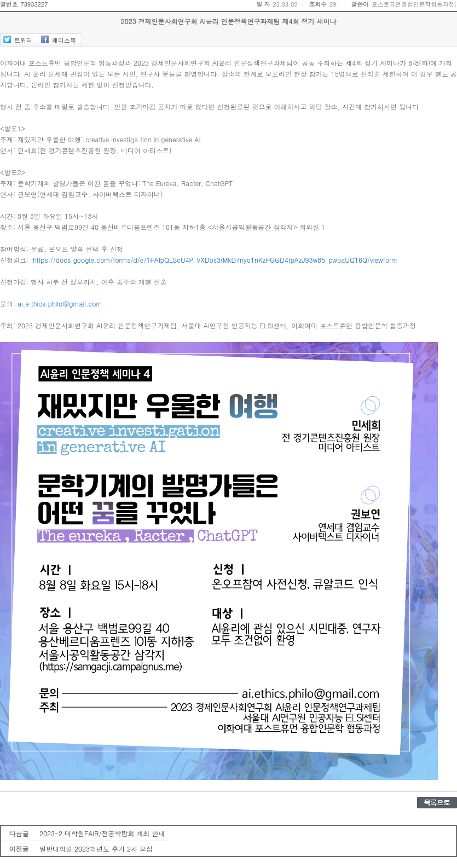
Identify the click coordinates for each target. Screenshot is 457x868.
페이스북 (64, 40)
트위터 (23, 40)
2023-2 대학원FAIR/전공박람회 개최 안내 (102, 833)
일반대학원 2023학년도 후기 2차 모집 (96, 849)
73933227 (34, 4)
